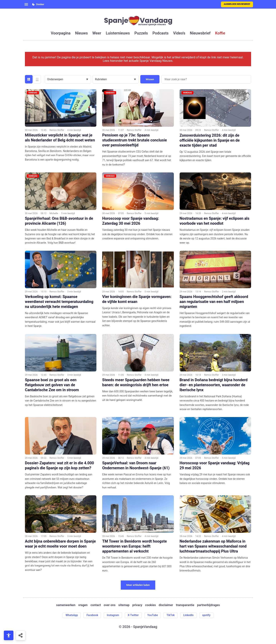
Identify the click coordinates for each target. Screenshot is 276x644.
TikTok (171, 615)
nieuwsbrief (200, 33)
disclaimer (166, 605)
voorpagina (61, 33)
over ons (110, 605)
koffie (220, 33)
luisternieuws (118, 33)
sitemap (124, 605)
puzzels (141, 33)
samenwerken (66, 605)
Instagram (113, 615)
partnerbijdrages (208, 605)
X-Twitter (133, 615)
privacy (137, 605)
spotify (206, 615)
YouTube (153, 615)
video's (179, 33)
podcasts (161, 33)
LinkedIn (188, 615)
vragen (83, 605)
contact (96, 605)
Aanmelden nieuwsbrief (237, 4)
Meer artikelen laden (138, 585)
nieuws (81, 33)
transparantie (185, 605)
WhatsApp (72, 615)
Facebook (92, 615)
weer (97, 33)
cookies (150, 605)
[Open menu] (26, 4)
